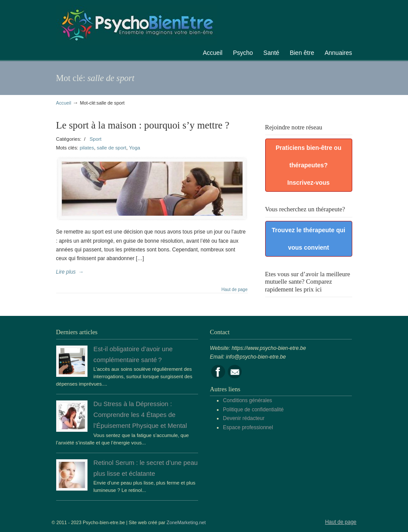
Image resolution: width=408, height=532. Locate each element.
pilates (87, 148)
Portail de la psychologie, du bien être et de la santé (137, 24)
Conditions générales (248, 400)
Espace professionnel (248, 427)
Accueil (64, 103)
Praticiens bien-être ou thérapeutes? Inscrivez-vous (309, 165)
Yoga (135, 148)
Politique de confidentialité (253, 410)
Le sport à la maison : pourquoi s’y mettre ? (143, 125)
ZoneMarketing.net (186, 522)
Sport (96, 139)
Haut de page (234, 290)
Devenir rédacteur (244, 418)
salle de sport (111, 148)
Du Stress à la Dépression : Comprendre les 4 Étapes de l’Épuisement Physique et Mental (140, 415)
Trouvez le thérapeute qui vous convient (309, 239)
